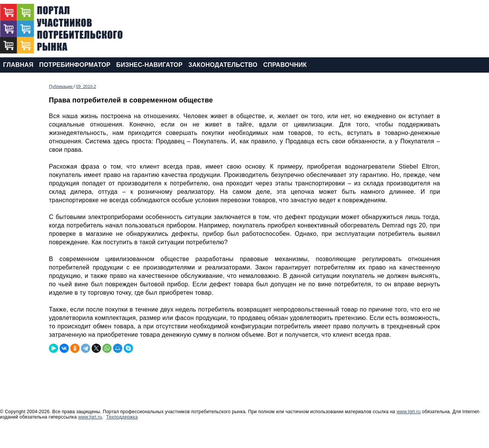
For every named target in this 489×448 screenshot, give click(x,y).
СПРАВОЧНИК (285, 65)
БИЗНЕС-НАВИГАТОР (149, 65)
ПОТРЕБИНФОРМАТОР (75, 65)
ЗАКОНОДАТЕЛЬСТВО (223, 65)
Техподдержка (122, 417)
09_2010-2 (86, 86)
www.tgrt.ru (409, 412)
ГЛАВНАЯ (18, 65)
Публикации (61, 86)
